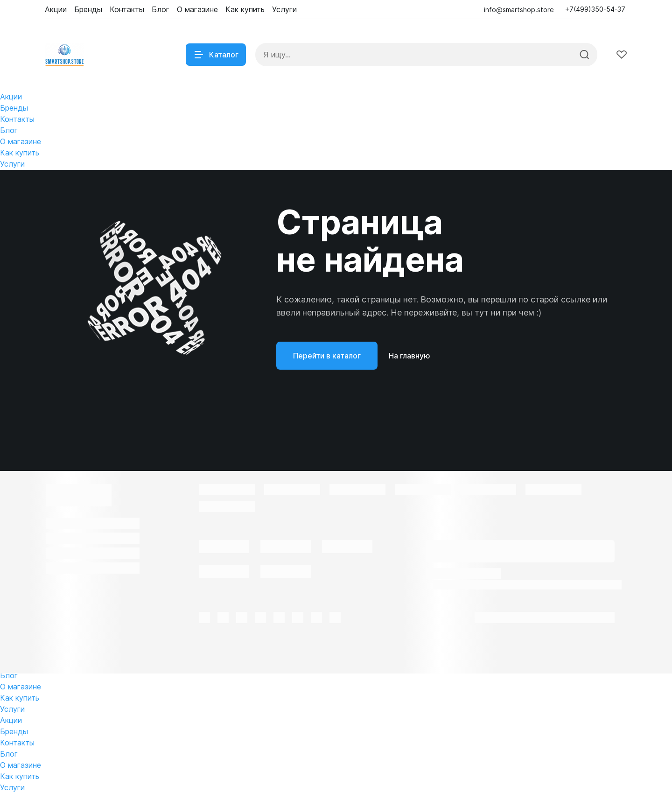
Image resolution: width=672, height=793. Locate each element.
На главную (409, 356)
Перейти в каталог (327, 356)
